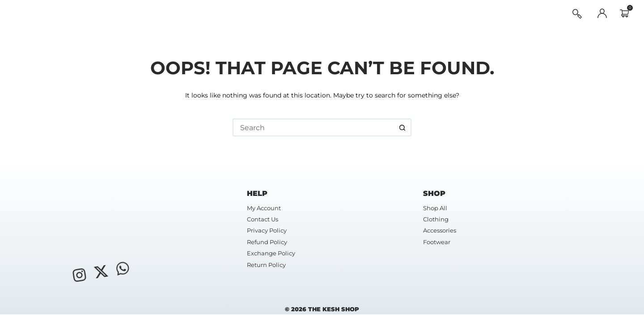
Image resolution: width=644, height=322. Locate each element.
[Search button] (402, 127)
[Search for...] (313, 127)
